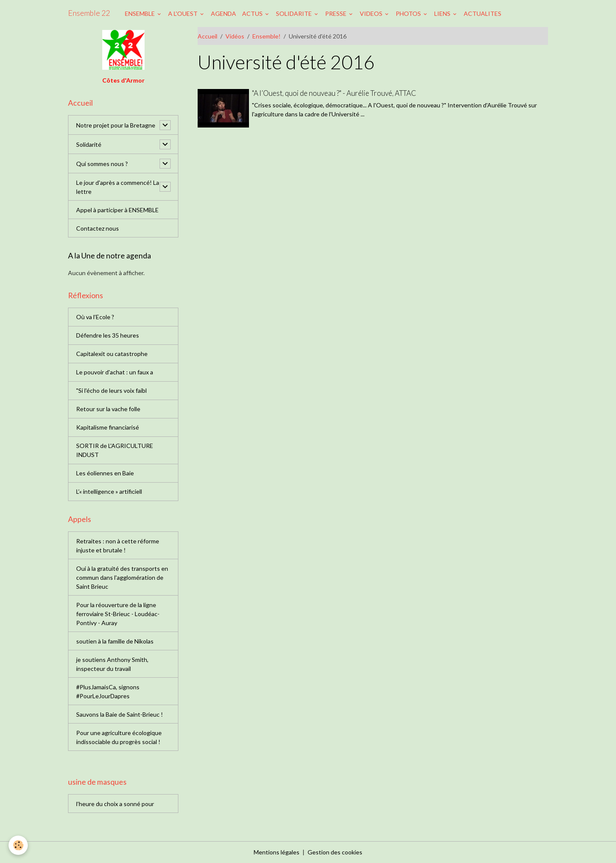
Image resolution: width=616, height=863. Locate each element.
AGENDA (224, 13)
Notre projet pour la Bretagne (116, 125)
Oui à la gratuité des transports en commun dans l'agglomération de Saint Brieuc (122, 577)
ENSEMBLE (141, 13)
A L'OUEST (184, 13)
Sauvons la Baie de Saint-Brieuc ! (120, 714)
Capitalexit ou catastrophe (112, 354)
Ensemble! (267, 36)
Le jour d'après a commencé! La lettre (118, 187)
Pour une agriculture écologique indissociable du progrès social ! (119, 737)
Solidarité (89, 144)
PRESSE (336, 13)
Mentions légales (277, 852)
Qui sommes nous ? (102, 164)
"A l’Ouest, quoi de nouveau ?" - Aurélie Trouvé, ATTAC (334, 93)
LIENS (443, 13)
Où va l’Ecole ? (95, 317)
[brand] (89, 13)
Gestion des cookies (335, 852)
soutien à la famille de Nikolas (115, 641)
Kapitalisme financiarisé (108, 427)
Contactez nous (98, 228)
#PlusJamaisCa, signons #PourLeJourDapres (108, 691)
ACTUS (253, 13)
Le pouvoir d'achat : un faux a (115, 372)
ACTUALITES (483, 13)
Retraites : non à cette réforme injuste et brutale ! (118, 546)
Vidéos (235, 36)
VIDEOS (372, 13)
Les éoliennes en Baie (105, 473)
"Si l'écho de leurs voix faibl (111, 390)
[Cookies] (18, 845)
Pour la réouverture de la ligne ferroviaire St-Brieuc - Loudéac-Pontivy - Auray (118, 614)
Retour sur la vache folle (108, 409)
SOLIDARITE (295, 13)
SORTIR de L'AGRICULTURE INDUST (115, 450)
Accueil (207, 36)
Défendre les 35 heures (108, 335)
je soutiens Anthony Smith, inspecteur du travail (112, 664)
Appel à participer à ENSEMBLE (117, 210)
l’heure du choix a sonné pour (115, 804)
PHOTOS (409, 13)
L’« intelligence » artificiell (109, 491)
